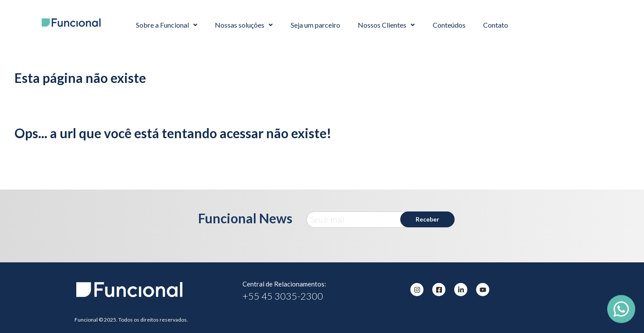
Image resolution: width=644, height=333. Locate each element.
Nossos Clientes (386, 25)
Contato (496, 25)
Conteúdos (449, 25)
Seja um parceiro (315, 25)
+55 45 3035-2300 (283, 296)
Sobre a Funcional (167, 25)
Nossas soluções (244, 25)
